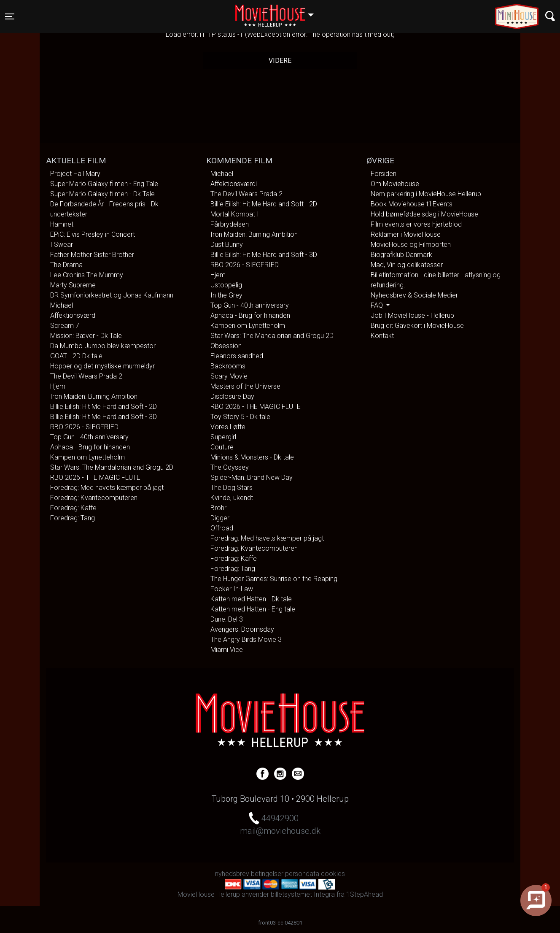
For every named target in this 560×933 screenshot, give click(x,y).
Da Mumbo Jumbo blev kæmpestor (103, 346)
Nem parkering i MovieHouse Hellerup (426, 194)
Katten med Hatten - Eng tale (253, 609)
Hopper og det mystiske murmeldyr (102, 366)
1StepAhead (365, 894)
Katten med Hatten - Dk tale (251, 599)
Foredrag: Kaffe (73, 508)
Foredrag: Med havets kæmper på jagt (107, 488)
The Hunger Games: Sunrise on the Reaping (274, 579)
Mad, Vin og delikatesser (407, 265)
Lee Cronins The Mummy (87, 275)
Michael (62, 305)
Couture (222, 447)
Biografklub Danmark (401, 255)
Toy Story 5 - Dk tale (240, 417)
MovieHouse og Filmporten (411, 245)
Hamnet (62, 224)
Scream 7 (65, 326)
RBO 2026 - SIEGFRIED (84, 427)
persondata (302, 874)
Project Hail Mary (75, 174)
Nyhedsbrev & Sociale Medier (414, 295)
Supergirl (223, 437)
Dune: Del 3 (227, 619)
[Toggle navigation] (10, 16)
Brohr (218, 508)
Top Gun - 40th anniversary (89, 437)
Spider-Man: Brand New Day (252, 477)
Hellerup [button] (278, 11)
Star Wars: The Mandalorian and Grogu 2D (112, 467)
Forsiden (384, 174)
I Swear (62, 245)
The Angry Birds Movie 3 (246, 640)
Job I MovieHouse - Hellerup (412, 315)
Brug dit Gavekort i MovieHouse (417, 326)
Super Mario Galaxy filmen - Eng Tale (104, 184)
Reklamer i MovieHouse (406, 234)
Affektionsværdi (73, 315)
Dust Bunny (227, 245)
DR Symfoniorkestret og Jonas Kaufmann (112, 295)
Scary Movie (229, 376)
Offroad (222, 528)
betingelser (267, 874)
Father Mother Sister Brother (92, 255)
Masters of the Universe (245, 386)
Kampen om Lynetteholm (87, 457)
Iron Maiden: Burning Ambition (94, 396)
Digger (220, 518)
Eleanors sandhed (237, 356)
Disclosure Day (232, 396)
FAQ (378, 305)
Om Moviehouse (395, 184)
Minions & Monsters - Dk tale (252, 457)
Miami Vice (227, 650)
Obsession (226, 346)
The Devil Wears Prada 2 (86, 376)
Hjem (58, 386)
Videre (280, 61)
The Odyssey (230, 467)
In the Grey (226, 295)
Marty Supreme (73, 285)
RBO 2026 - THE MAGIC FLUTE (95, 477)
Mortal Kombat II (236, 214)
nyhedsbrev (232, 874)
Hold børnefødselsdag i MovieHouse (424, 214)
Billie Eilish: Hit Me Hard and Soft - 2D (104, 407)
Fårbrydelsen (230, 224)
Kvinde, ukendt (232, 498)
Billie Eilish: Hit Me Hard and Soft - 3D (104, 417)
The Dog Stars (232, 488)
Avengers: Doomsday (242, 629)
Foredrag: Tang (73, 518)
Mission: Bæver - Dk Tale (86, 336)
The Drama (66, 265)
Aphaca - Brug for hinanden (90, 447)
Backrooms (228, 366)
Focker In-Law (232, 589)
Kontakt (382, 336)
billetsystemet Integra (303, 894)
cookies (333, 874)
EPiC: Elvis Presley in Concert (93, 234)
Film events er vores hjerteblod (416, 224)
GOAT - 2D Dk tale (76, 356)
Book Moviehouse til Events (412, 204)
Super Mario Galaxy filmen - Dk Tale (102, 194)
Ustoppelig (226, 285)
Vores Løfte (228, 427)
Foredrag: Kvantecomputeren (94, 498)
